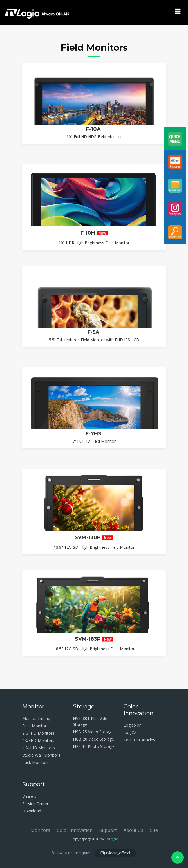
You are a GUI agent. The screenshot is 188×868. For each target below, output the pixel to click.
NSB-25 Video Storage (93, 732)
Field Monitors (35, 726)
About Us (133, 830)
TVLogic (111, 839)
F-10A (94, 130)
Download (32, 811)
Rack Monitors (35, 762)
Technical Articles (139, 740)
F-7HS (94, 498)
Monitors (40, 830)
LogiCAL (131, 732)
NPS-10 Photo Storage (94, 746)
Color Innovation (75, 830)
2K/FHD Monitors (38, 733)
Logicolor (132, 725)
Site (154, 830)
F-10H (94, 233)
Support (108, 830)
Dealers (29, 796)
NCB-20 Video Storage (93, 739)
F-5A (94, 396)
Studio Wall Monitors (41, 755)
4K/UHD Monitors (39, 748)
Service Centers (36, 804)
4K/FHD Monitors (38, 740)
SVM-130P (94, 601)
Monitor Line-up (37, 718)
